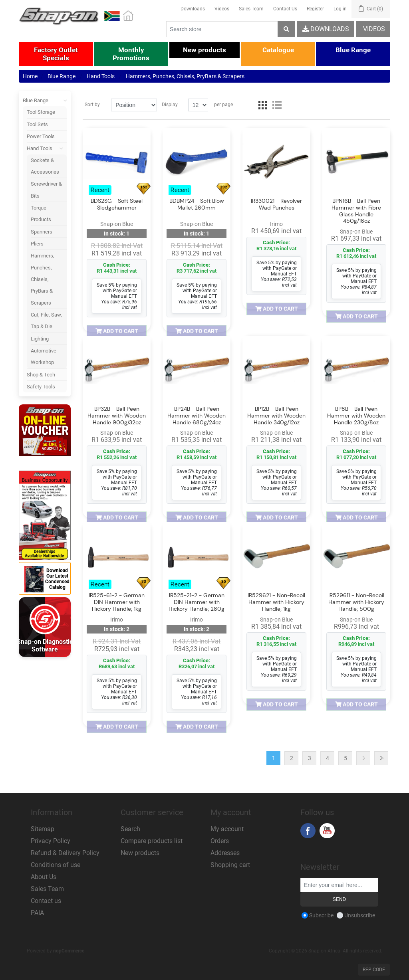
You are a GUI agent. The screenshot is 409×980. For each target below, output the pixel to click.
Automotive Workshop (44, 356)
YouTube (327, 831)
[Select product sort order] (134, 105)
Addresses (225, 853)
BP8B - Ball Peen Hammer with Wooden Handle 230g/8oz (356, 416)
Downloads (193, 9)
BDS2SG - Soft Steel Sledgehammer (117, 204)
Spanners (42, 232)
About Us (44, 877)
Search (130, 829)
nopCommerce (69, 951)
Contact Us (285, 9)
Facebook (308, 831)
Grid (262, 105)
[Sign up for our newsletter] (339, 885)
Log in (340, 9)
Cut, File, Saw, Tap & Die (46, 321)
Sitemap (43, 829)
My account (227, 829)
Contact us (46, 901)
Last (381, 758)
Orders (220, 841)
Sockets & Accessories (45, 166)
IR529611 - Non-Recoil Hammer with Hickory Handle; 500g (356, 602)
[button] (56, 54)
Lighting (40, 339)
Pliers (37, 244)
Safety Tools (41, 387)
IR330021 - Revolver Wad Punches (276, 204)
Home (30, 76)
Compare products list (152, 841)
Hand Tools (47, 148)
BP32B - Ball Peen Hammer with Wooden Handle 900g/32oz (117, 416)
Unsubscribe (360, 915)
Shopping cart (230, 865)
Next (363, 758)
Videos (222, 9)
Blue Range (45, 100)
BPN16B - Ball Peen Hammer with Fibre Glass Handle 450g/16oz (356, 211)
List (277, 105)
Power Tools (41, 136)
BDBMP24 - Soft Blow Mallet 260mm (197, 204)
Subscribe (321, 915)
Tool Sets (37, 124)
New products (140, 853)
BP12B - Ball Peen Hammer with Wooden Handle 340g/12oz (276, 416)
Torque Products (41, 214)
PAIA (37, 913)
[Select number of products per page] (198, 105)
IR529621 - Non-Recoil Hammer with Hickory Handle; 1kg (276, 602)
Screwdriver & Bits (46, 190)
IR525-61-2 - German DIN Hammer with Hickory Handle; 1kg (117, 602)
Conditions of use (56, 865)
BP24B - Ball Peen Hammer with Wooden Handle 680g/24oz (197, 416)
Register (315, 9)
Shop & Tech (41, 375)
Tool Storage (41, 112)
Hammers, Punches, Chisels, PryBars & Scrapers (43, 279)
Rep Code (374, 970)
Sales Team (251, 9)
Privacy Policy (51, 841)
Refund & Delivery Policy (65, 853)
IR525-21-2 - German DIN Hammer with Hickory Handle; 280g (197, 602)
